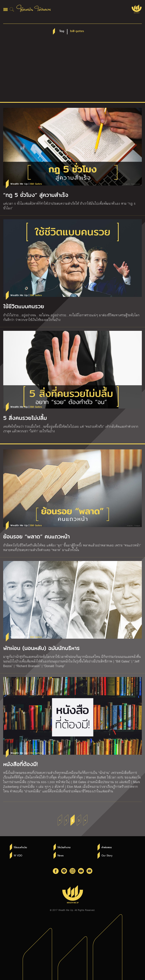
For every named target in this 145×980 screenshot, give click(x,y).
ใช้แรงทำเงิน (20, 847)
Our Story (107, 855)
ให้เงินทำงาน (64, 847)
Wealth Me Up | (26, 184)
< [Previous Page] (60, 820)
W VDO (18, 855)
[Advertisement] (72, 70)
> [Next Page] (85, 820)
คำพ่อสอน (107, 847)
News (61, 855)
